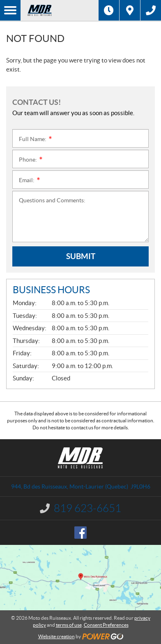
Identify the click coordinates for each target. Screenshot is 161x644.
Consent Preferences (106, 625)
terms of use (69, 625)
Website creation (56, 636)
